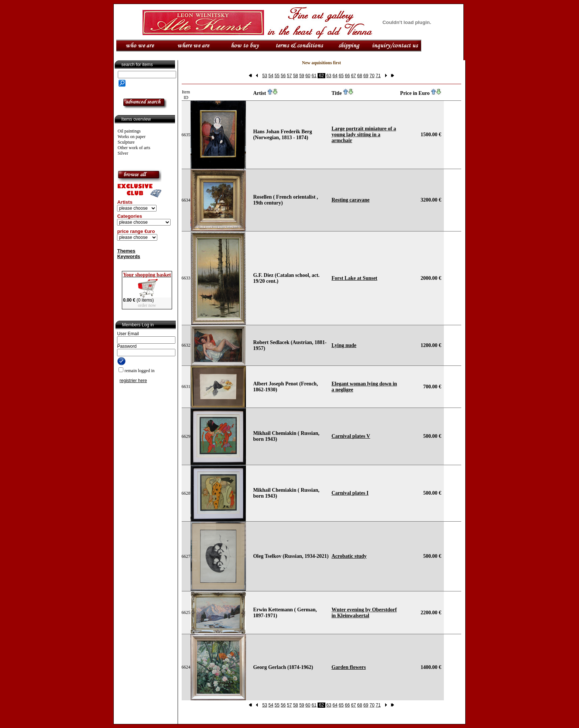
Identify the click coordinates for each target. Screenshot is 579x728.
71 (378, 76)
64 (335, 76)
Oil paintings (129, 131)
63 (329, 76)
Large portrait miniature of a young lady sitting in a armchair (364, 135)
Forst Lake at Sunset (354, 278)
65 (341, 76)
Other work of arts (134, 148)
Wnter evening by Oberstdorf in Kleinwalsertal (364, 613)
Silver (123, 153)
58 (296, 76)
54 (271, 76)
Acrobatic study (349, 556)
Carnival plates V (351, 436)
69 (366, 76)
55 (277, 76)
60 (308, 76)
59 (302, 76)
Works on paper (132, 137)
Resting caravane (351, 200)
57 (289, 76)
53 (265, 76)
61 (314, 76)
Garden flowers (349, 667)
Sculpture (126, 142)
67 (354, 76)
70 (372, 76)
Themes (126, 251)
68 (359, 76)
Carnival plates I (350, 493)
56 (283, 76)
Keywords (129, 256)
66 (347, 76)
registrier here (133, 381)
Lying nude (344, 345)
